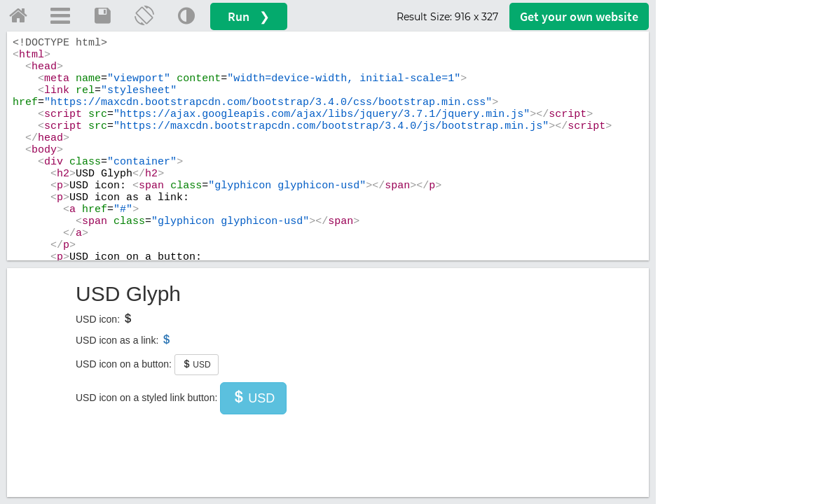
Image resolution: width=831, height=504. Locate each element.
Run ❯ (249, 16)
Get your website (579, 16)
